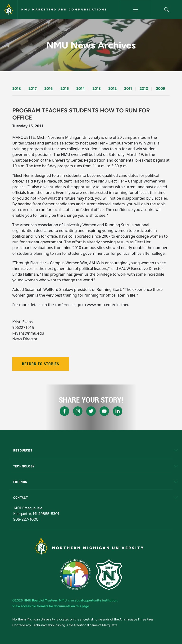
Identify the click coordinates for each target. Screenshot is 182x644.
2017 (33, 89)
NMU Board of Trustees (41, 600)
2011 (128, 89)
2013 (97, 89)
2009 (160, 89)
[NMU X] (91, 411)
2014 (81, 89)
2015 (65, 89)
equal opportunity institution (96, 600)
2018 (17, 89)
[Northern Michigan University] (9, 10)
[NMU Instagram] (78, 411)
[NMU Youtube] (104, 411)
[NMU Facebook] (64, 411)
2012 (112, 89)
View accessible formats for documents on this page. (51, 606)
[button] (167, 10)
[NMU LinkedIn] (118, 411)
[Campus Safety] (109, 574)
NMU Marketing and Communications (64, 10)
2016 (48, 89)
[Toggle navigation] (136, 10)
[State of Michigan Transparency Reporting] (75, 574)
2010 (144, 89)
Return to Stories (41, 364)
